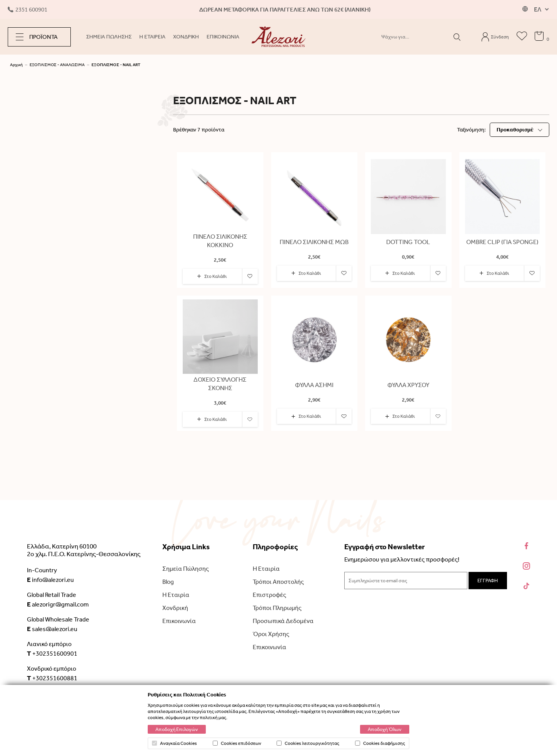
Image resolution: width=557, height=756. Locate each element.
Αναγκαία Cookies (174, 743)
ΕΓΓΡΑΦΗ (488, 581)
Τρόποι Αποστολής (278, 582)
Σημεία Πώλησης (186, 569)
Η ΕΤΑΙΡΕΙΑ (152, 37)
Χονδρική (175, 608)
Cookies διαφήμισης (380, 743)
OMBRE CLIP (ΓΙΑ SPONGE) (502, 242)
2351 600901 (28, 10)
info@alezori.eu (50, 580)
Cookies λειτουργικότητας (308, 743)
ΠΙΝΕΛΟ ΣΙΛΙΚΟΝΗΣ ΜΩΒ (314, 242)
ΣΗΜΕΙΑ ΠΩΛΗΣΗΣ (109, 37)
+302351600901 (52, 653)
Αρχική (16, 65)
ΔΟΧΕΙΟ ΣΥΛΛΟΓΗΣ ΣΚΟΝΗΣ (220, 384)
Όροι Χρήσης (271, 634)
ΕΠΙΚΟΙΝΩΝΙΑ (223, 37)
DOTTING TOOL (408, 242)
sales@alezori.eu (52, 629)
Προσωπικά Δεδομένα (283, 621)
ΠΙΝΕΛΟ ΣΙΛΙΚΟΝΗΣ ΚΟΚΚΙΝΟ (220, 241)
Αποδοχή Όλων (385, 729)
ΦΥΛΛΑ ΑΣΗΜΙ (314, 385)
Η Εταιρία (176, 595)
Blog (168, 582)
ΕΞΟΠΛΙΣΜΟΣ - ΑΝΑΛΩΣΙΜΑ (57, 65)
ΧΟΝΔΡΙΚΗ (186, 37)
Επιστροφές (269, 595)
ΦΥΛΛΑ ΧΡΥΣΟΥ (408, 385)
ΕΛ (538, 9)
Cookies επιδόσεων (237, 743)
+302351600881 (52, 678)
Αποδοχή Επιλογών (177, 729)
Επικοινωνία (179, 621)
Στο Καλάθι (212, 276)
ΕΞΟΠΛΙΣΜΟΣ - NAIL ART (116, 65)
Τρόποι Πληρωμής (277, 608)
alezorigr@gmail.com (58, 604)
